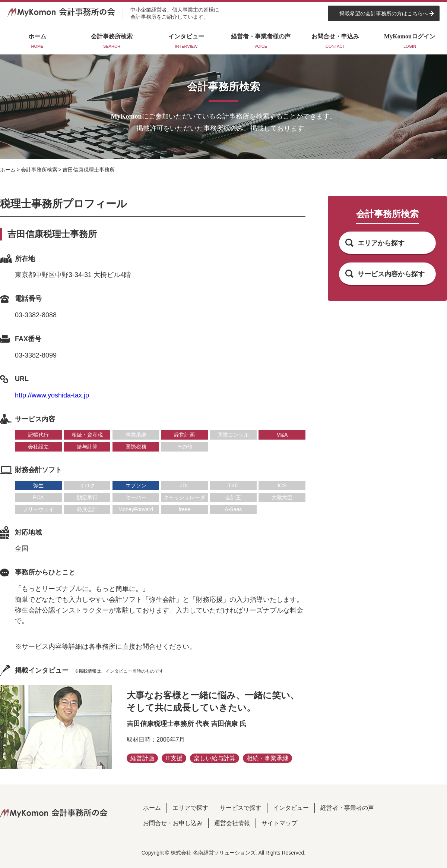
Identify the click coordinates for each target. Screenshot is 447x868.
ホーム (8, 170)
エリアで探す (190, 808)
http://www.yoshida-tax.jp (52, 395)
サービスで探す (241, 808)
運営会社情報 (232, 823)
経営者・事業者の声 (347, 808)
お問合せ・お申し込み (173, 823)
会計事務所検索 (39, 170)
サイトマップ (279, 823)
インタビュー (291, 808)
